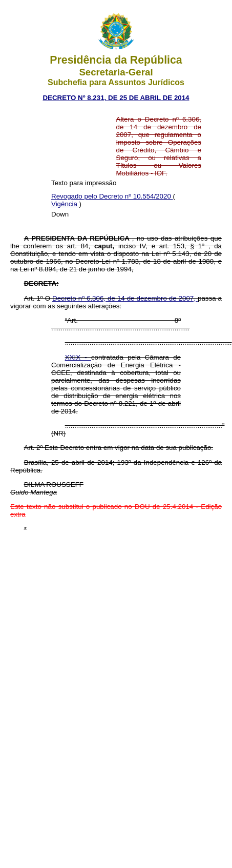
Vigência (65, 204)
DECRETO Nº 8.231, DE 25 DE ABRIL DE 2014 (116, 98)
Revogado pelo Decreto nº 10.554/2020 (112, 196)
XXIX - (78, 357)
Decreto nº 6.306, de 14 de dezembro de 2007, (125, 298)
